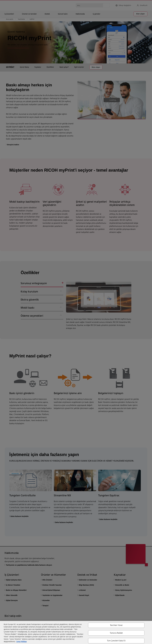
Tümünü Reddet (116, 633)
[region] (76, 632)
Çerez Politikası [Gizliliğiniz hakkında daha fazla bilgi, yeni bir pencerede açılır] (21, 642)
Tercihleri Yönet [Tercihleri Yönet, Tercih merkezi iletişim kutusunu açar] (116, 625)
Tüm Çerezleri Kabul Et (116, 641)
